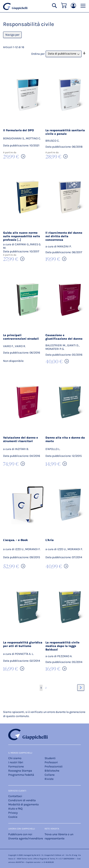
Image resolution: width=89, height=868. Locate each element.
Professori (51, 762)
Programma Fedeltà (21, 775)
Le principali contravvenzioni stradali (21, 337)
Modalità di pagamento (24, 804)
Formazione (16, 766)
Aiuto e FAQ (15, 809)
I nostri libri (16, 762)
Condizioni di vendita (22, 800)
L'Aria (50, 540)
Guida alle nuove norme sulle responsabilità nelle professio (22, 236)
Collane (50, 775)
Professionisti (54, 766)
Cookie (13, 817)
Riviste (49, 779)
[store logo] (15, 6)
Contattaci (15, 796)
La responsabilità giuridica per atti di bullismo (23, 644)
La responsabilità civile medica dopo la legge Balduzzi (62, 646)
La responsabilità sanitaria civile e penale (65, 132)
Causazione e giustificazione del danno (64, 337)
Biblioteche (52, 771)
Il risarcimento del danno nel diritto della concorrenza (64, 236)
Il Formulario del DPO (18, 130)
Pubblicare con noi (20, 834)
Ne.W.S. (37, 855)
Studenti (50, 758)
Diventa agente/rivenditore (26, 838)
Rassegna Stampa (20, 771)
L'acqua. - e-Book (15, 540)
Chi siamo (15, 758)
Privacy (13, 813)
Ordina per (38, 54)
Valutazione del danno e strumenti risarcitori (21, 439)
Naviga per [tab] (12, 35)
